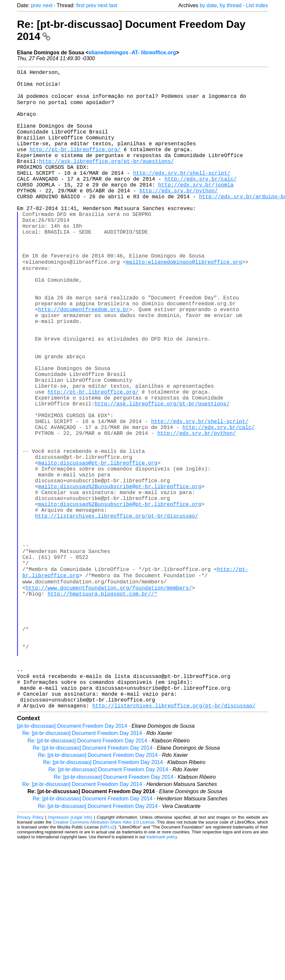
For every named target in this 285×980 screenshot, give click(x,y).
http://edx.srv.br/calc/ (201, 203)
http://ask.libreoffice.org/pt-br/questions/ (106, 181)
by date (208, 5)
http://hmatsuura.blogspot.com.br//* (102, 707)
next (47, 5)
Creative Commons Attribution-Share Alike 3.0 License (104, 960)
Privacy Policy (30, 955)
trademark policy (162, 975)
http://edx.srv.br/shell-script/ (182, 196)
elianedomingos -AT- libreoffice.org (132, 53)
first (80, 5)
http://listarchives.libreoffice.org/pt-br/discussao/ (117, 613)
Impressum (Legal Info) (70, 955)
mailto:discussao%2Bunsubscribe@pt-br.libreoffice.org (120, 577)
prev (36, 5)
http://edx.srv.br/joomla (196, 210)
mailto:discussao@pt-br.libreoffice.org (98, 548)
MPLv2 (108, 965)
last (113, 5)
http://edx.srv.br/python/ (178, 217)
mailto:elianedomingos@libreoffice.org (184, 304)
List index (257, 5)
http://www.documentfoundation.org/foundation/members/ (109, 700)
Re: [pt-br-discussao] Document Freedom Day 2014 (82, 871)
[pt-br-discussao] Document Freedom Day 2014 (72, 864)
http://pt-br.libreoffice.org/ (75, 167)
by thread (231, 5)
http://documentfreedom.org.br (84, 361)
